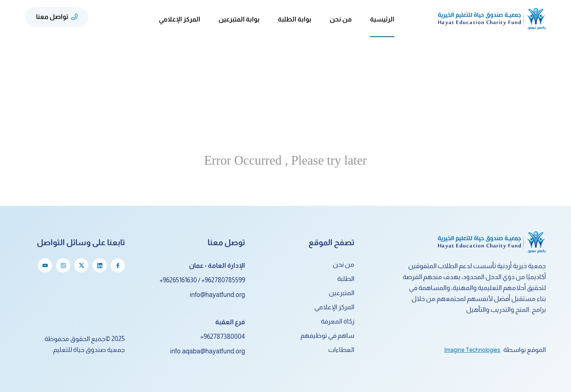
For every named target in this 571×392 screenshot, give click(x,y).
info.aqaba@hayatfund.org (208, 351)
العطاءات (341, 350)
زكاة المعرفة (338, 321)
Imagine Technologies (472, 350)
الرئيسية (382, 19)
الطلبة (346, 279)
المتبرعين (342, 293)
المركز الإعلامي (334, 307)
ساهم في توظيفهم (327, 336)
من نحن (344, 264)
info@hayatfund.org (217, 295)
